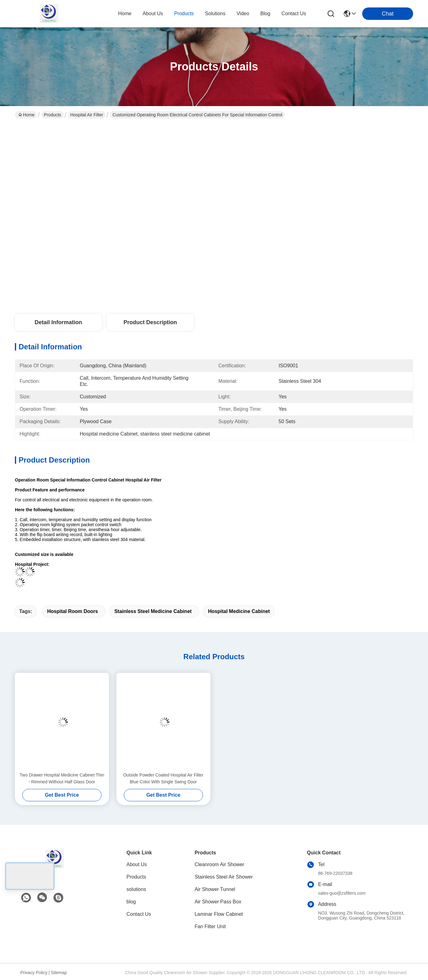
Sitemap (59, 973)
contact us (294, 13)
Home (125, 13)
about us (153, 13)
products (184, 13)
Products (52, 115)
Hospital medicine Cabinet (239, 611)
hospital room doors (73, 611)
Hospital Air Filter (87, 115)
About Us (137, 864)
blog (265, 13)
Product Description (150, 322)
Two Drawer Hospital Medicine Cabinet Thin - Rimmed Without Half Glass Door (62, 778)
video (243, 13)
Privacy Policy (34, 973)
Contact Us (139, 914)
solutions (215, 13)
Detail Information (58, 322)
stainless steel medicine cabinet (153, 611)
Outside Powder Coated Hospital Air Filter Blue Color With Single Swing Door (163, 778)
